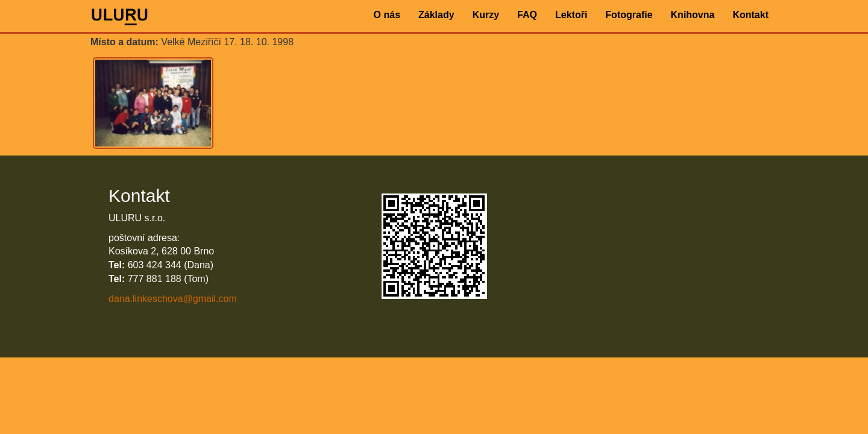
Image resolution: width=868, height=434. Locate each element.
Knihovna (693, 15)
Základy (436, 15)
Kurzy (486, 15)
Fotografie (629, 15)
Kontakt (750, 15)
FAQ (527, 15)
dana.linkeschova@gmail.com (173, 299)
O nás (387, 15)
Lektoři (571, 15)
